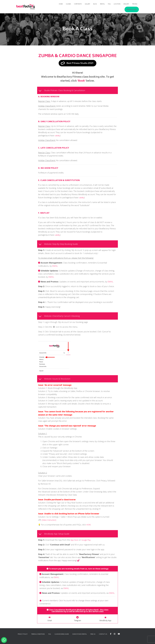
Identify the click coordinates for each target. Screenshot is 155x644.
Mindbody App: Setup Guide (58, 536)
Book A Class (132, 10)
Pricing (135, 4)
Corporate (78, 4)
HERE (89, 526)
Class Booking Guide (62, 638)
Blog (95, 4)
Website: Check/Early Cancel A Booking (63, 317)
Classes (68, 4)
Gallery (87, 4)
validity (58, 136)
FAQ (109, 4)
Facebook (111, 638)
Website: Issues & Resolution (58, 380)
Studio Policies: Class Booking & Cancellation (66, 91)
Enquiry (126, 4)
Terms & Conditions (38, 638)
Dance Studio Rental (80, 638)
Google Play (88, 542)
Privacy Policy (23, 638)
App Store (75, 542)
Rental (102, 4)
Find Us (93, 638)
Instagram (115, 638)
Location (117, 4)
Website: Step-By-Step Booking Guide (63, 245)
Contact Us (103, 638)
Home (61, 4)
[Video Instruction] (50, 522)
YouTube (119, 638)
